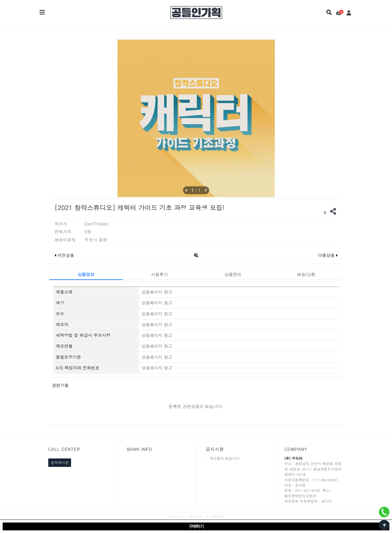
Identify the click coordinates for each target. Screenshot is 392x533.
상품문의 (233, 274)
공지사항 (215, 449)
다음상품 (328, 255)
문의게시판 (60, 463)
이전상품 (64, 255)
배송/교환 (306, 274)
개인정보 (196, 517)
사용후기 (159, 274)
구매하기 (196, 526)
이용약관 (217, 517)
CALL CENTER (64, 449)
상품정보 (86, 274)
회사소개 (175, 517)
